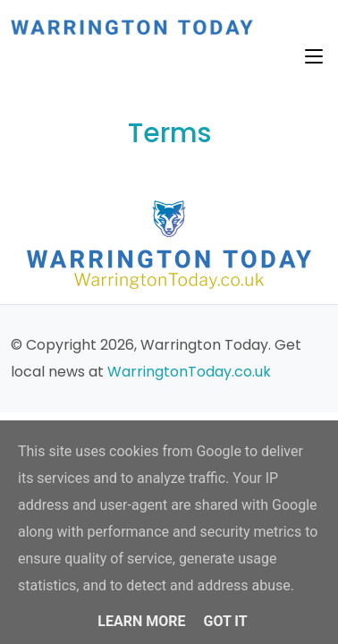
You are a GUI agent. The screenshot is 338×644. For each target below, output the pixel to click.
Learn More (141, 621)
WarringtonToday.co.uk (189, 372)
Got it (225, 621)
